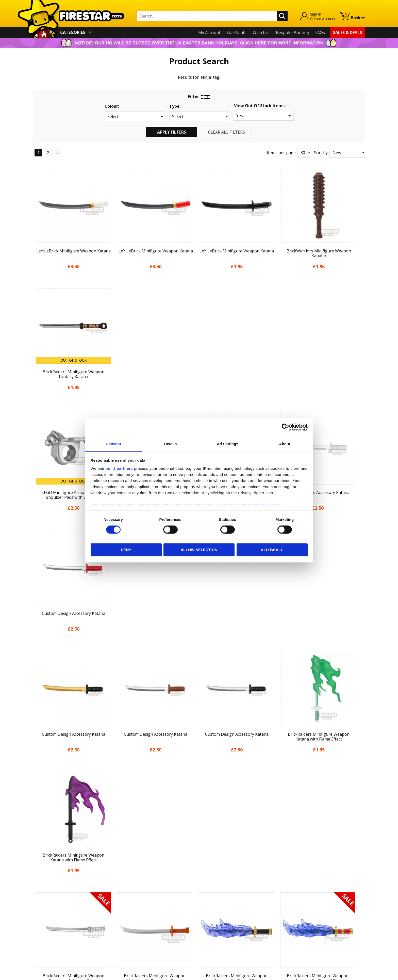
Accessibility (44, 927)
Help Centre (127, 877)
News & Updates (49, 891)
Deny (126, 550)
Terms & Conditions (52, 912)
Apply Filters (172, 132)
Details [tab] (171, 444)
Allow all (272, 550)
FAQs (320, 33)
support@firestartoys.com (141, 894)
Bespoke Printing (293, 33)
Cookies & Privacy (50, 920)
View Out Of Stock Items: (260, 106)
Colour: (112, 106)
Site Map (41, 942)
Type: (175, 106)
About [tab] (285, 444)
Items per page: (282, 153)
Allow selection (199, 550)
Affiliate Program (132, 932)
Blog (37, 898)
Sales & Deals (347, 33)
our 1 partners (119, 468)
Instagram (239, 889)
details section (268, 505)
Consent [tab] (113, 444)
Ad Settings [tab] (227, 444)
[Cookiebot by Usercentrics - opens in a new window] (285, 427)
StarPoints (236, 33)
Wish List (261, 33)
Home (39, 869)
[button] (264, 116)
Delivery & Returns (51, 905)
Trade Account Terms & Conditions (149, 923)
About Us (42, 883)
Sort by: (321, 153)
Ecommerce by (346, 974)
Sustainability (46, 935)
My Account (209, 33)
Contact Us (126, 869)
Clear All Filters (227, 132)
